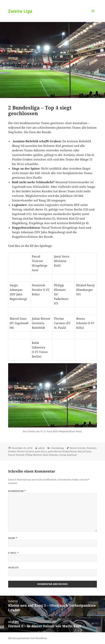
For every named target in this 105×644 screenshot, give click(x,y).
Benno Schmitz (78, 448)
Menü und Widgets (93, 15)
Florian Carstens (25, 451)
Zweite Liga (20, 11)
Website (13, 568)
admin (41, 448)
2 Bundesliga (57, 448)
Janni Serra (41, 451)
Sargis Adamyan (68, 455)
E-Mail (13, 553)
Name (13, 538)
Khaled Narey (69, 451)
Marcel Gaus (84, 451)
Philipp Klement (34, 455)
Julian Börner (55, 451)
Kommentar (17, 491)
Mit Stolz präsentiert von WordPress (28, 638)
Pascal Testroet (16, 455)
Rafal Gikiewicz (51, 455)
